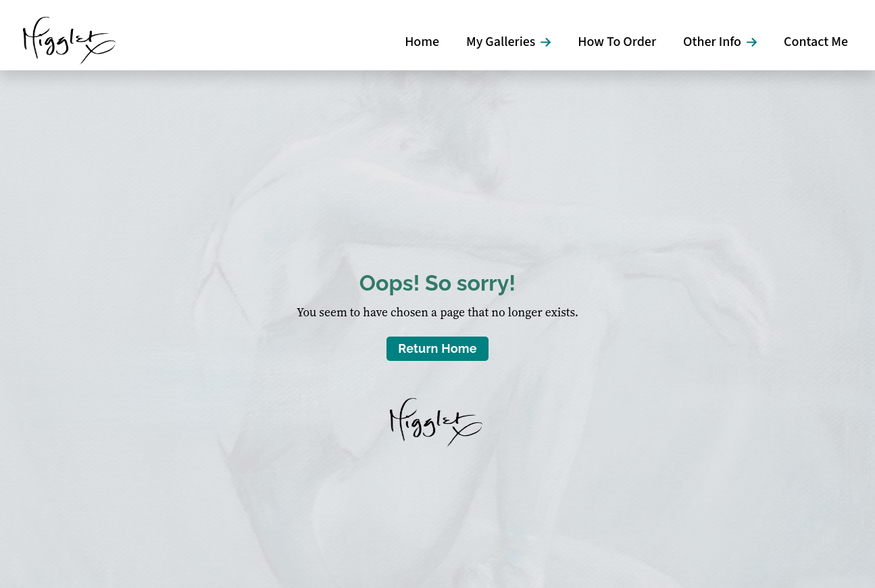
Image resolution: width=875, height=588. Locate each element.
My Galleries (501, 42)
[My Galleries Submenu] (550, 42)
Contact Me (816, 42)
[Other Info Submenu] (756, 42)
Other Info (712, 42)
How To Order (617, 42)
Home (422, 42)
